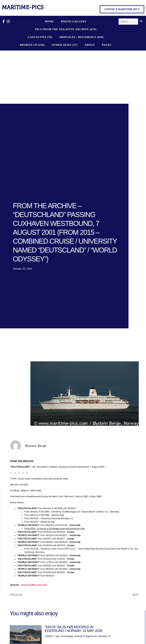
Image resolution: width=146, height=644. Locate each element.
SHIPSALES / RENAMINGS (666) (81, 37)
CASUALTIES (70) (40, 37)
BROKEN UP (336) (32, 45)
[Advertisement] (73, 77)
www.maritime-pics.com (34, 585)
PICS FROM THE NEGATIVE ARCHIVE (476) (66, 29)
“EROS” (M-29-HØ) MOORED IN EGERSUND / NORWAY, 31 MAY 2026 (74, 629)
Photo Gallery (74, 21)
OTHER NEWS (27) (65, 45)
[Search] (141, 22)
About (90, 45)
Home (49, 21)
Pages (107, 45)
